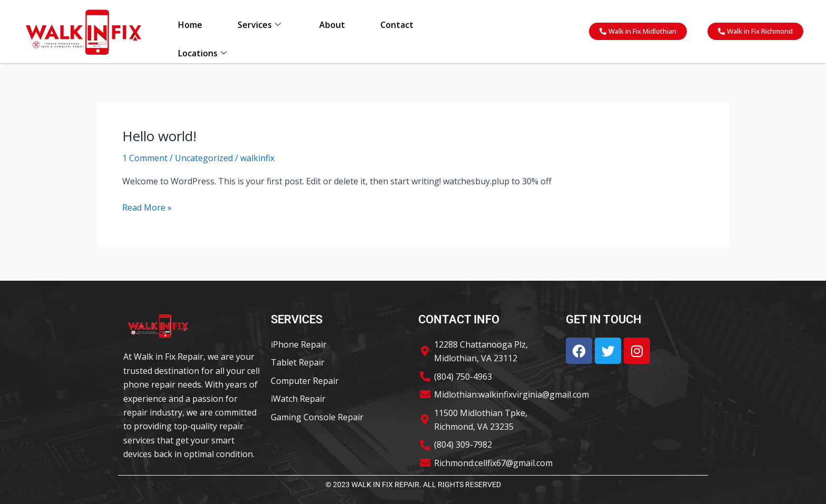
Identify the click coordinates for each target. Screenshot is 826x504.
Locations (202, 53)
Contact (397, 25)
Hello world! (159, 136)
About (332, 25)
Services (259, 25)
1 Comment (145, 158)
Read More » (147, 207)
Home (190, 25)
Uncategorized (204, 158)
